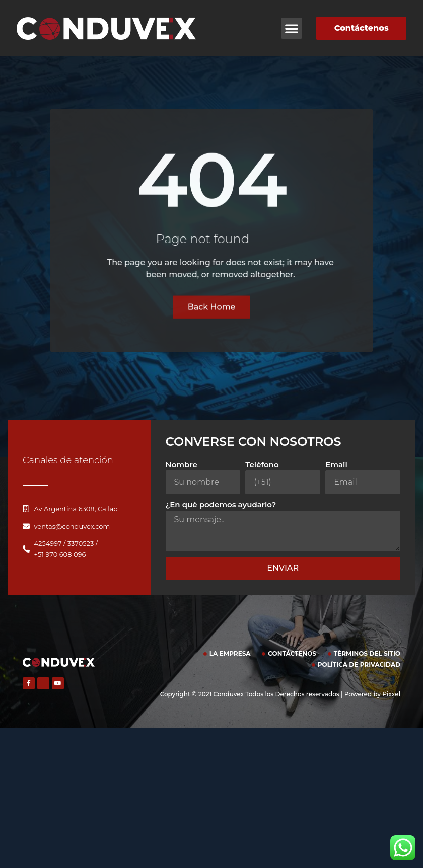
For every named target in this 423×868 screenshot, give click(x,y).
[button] (292, 28)
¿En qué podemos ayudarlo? (221, 504)
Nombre (182, 465)
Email (336, 465)
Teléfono (262, 465)
